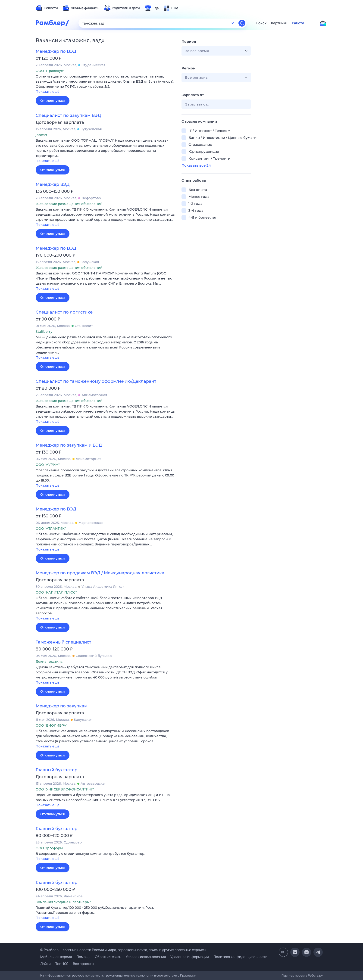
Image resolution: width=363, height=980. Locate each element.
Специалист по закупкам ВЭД (68, 115)
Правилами (188, 975)
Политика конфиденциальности (240, 957)
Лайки (45, 964)
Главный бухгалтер (56, 770)
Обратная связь (108, 957)
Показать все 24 (196, 165)
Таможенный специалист (63, 642)
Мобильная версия (56, 957)
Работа (298, 23)
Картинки (279, 23)
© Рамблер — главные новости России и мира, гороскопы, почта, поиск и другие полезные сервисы (123, 950)
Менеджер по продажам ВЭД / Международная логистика (100, 573)
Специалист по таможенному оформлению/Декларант (96, 381)
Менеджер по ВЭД (56, 51)
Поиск (261, 23)
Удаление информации (190, 957)
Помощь (83, 957)
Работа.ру (315, 975)
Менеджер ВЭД (53, 184)
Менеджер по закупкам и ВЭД (69, 445)
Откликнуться (53, 101)
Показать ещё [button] (48, 92)
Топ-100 (62, 964)
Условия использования (146, 957)
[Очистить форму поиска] (233, 23)
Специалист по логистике (64, 312)
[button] (105, 84)
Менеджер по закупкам (62, 706)
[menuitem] (47, 8)
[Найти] (242, 23)
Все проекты (83, 964)
